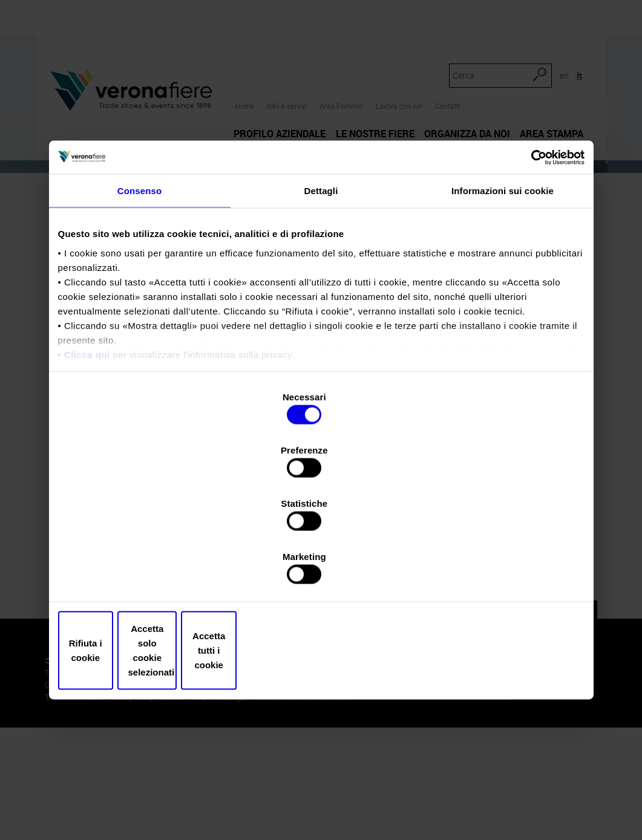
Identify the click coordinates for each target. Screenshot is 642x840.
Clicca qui (87, 458)
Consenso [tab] (139, 295)
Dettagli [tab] (321, 295)
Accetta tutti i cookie (498, 571)
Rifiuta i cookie (144, 571)
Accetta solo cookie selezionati (321, 571)
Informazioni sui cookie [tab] (503, 295)
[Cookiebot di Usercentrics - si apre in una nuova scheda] (532, 260)
